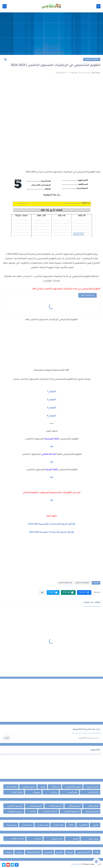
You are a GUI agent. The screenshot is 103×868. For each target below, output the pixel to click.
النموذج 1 (52, 392)
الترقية (70, 852)
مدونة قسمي (76, 864)
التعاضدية (48, 852)
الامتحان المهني (84, 852)
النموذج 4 (51, 416)
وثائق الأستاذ (17, 792)
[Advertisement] (51, 34)
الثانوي (96, 825)
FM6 (97, 852)
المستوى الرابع (92, 811)
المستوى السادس (72, 811)
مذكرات (54, 792)
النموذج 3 (52, 408)
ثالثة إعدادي (58, 825)
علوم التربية (73, 792)
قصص (76, 839)
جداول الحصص (29, 787)
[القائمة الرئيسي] (98, 6)
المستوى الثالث (55, 806)
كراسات (38, 839)
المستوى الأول (75, 806)
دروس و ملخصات (15, 811)
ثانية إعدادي (27, 825)
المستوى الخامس (65, 583)
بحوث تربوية (93, 839)
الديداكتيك (55, 787)
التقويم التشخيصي (92, 59)
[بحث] (5, 6)
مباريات (19, 852)
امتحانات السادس (50, 811)
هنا (52, 447)
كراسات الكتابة (18, 839)
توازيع (43, 787)
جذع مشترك (12, 825)
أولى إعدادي (43, 825)
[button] (84, 592)
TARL (71, 825)
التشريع (60, 852)
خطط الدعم (12, 787)
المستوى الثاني (36, 806)
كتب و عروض (57, 839)
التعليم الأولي (93, 806)
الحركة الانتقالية (33, 852)
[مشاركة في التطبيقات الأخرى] (42, 592)
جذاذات (32, 811)
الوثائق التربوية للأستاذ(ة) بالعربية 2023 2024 (51, 532)
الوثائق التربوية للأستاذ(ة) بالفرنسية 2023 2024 (52, 524)
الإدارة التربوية (93, 787)
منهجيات (36, 792)
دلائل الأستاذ (93, 792)
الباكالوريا (83, 825)
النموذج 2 (52, 400)
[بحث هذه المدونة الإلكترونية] (56, 738)
